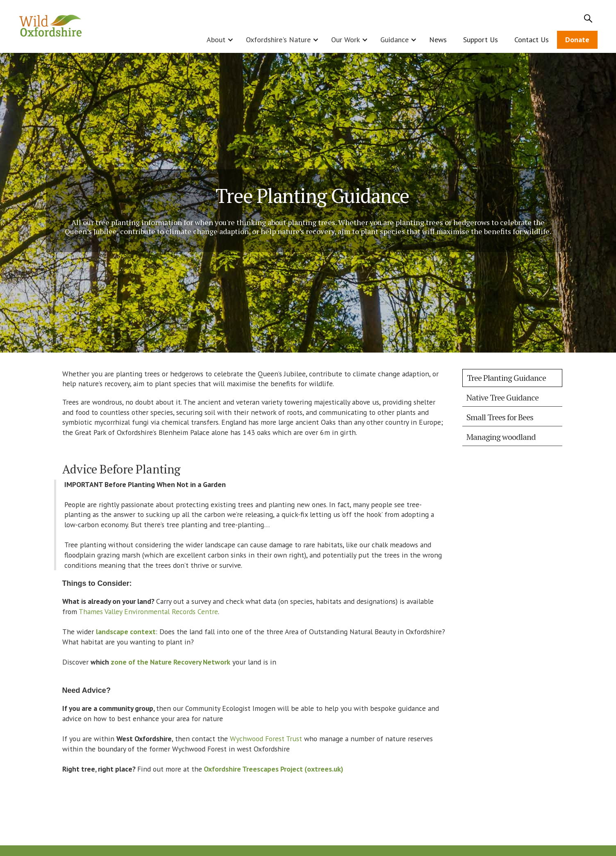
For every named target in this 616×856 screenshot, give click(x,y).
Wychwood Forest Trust (266, 739)
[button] (218, 40)
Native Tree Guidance (502, 397)
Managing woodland (501, 437)
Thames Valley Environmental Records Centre (148, 611)
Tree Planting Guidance (506, 378)
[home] (51, 26)
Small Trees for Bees (500, 417)
